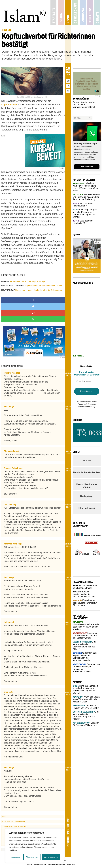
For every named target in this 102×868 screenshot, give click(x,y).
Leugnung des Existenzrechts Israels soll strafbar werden (85, 635)
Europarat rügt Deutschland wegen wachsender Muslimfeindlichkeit (87, 668)
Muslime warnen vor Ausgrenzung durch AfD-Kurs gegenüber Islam (85, 187)
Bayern (76, 102)
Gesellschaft (75, 13)
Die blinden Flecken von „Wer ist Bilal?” (86, 707)
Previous (77, 551)
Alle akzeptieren (51, 857)
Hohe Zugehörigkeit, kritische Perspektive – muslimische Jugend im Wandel (85, 213)
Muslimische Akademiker (87, 472)
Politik (61, 13)
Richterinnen (79, 105)
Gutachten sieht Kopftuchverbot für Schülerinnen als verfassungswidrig (85, 657)
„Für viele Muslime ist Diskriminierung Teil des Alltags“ (84, 645)
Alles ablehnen (32, 857)
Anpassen (16, 857)
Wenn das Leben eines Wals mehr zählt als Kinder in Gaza (86, 699)
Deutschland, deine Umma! (87, 486)
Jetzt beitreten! (87, 167)
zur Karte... (78, 356)
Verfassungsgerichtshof (84, 107)
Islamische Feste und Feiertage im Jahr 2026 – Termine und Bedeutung (87, 197)
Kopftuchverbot (10, 105)
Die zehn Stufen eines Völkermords (86, 724)
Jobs (45, 864)
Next (95, 551)
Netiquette (51, 864)
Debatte (97, 13)
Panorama (83, 13)
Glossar (87, 460)
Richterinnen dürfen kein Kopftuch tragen (24, 281)
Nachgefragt (87, 496)
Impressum (38, 864)
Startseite (53, 13)
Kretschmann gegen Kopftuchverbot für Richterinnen (32, 290)
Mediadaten (60, 864)
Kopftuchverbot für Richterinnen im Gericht (32, 286)
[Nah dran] (62, 830)
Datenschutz (70, 864)
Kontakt (30, 864)
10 (68, 81)
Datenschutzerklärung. (87, 407)
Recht (68, 13)
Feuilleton (90, 13)
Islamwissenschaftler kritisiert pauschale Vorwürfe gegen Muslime (87, 626)
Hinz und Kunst (87, 508)
